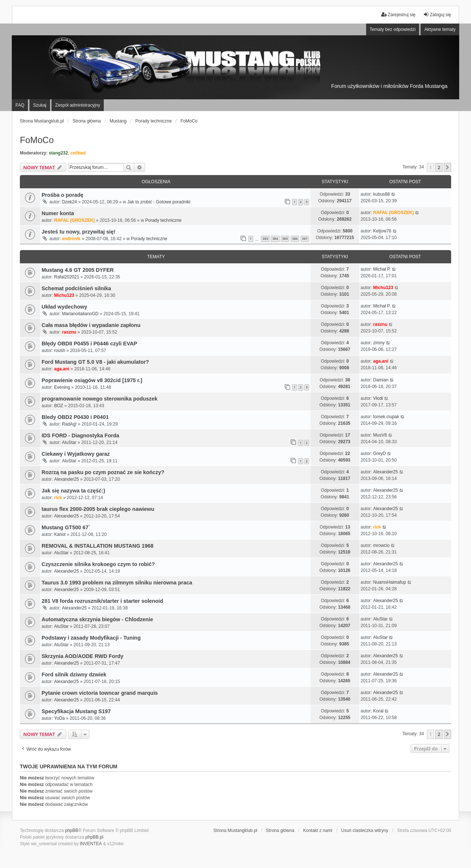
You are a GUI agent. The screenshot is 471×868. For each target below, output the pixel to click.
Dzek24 (69, 202)
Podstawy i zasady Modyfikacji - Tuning (91, 638)
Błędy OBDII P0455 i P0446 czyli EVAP (89, 344)
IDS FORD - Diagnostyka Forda (80, 435)
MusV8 (380, 435)
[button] (447, 167)
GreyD (380, 453)
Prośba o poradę (63, 195)
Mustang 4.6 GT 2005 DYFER (78, 270)
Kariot (60, 534)
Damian (381, 380)
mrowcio (381, 545)
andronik (71, 239)
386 (295, 239)
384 (275, 239)
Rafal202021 (67, 277)
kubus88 (381, 194)
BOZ (59, 406)
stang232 (59, 153)
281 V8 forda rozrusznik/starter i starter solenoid (102, 601)
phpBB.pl (94, 837)
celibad (78, 153)
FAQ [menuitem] (20, 105)
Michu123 (64, 295)
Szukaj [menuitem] (40, 105)
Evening (62, 387)
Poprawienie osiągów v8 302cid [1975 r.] (92, 380)
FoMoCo (37, 140)
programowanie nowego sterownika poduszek (100, 399)
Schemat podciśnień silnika (76, 288)
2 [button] (439, 167)
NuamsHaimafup (389, 582)
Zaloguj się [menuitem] (437, 15)
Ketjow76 (382, 231)
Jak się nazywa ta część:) (73, 491)
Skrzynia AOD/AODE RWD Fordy (82, 656)
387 (305, 239)
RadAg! (69, 424)
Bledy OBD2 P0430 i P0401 (75, 417)
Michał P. (382, 269)
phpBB (72, 830)
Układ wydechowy (64, 307)
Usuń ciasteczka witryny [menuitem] (365, 830)
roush (60, 351)
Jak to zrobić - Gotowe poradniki (159, 202)
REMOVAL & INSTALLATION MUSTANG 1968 (98, 546)
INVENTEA (91, 844)
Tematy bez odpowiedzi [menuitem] (393, 29)
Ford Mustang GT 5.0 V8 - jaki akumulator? (95, 362)
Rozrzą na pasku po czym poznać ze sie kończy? (103, 472)
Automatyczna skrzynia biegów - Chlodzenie (97, 619)
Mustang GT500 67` (66, 527)
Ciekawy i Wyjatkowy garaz (76, 454)
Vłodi (378, 398)
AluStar (69, 442)
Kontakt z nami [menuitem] (318, 830)
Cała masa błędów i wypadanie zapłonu (91, 325)
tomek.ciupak (386, 417)
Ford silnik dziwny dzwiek (74, 675)
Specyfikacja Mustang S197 (76, 711)
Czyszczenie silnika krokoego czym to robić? (98, 564)
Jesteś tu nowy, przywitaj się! (78, 232)
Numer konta (58, 213)
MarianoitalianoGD (80, 314)
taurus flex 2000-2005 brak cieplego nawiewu (98, 509)
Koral (378, 711)
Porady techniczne (163, 220)
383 (265, 239)
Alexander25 (66, 479)
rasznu (69, 332)
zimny (379, 343)
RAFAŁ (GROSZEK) (75, 220)
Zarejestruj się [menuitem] (398, 15)
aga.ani (62, 369)
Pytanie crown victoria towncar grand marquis (100, 693)
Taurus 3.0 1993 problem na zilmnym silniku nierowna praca (117, 583)
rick (58, 498)
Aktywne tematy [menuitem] (440, 29)
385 (285, 239)
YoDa (59, 718)
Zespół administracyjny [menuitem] (78, 105)
